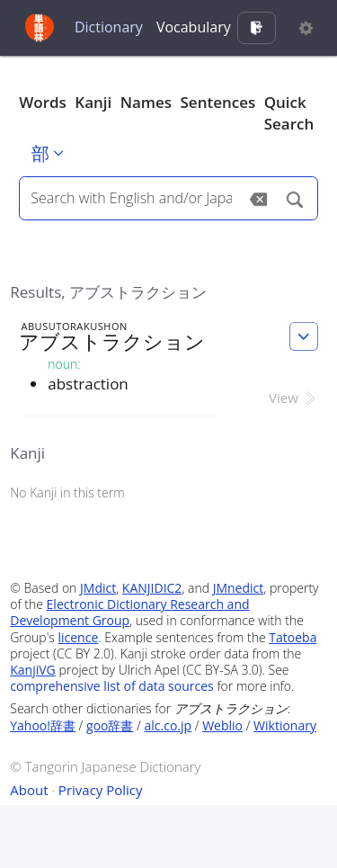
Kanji (93, 102)
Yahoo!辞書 (43, 725)
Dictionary (109, 27)
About (29, 790)
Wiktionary (285, 725)
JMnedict (239, 588)
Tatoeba (293, 637)
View (293, 398)
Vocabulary (194, 27)
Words (43, 102)
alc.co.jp (168, 725)
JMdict (98, 588)
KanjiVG (33, 670)
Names (146, 102)
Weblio (222, 725)
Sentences (218, 102)
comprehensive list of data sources (112, 686)
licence (78, 637)
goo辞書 (110, 725)
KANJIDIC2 (152, 588)
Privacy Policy (101, 790)
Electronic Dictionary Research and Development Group (129, 612)
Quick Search (289, 113)
